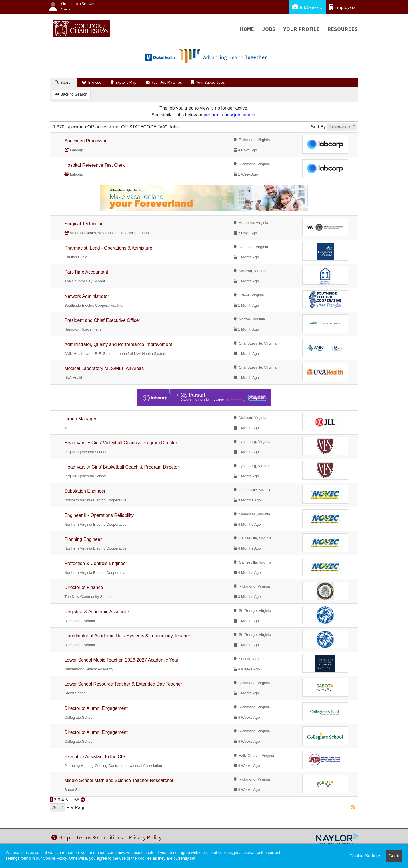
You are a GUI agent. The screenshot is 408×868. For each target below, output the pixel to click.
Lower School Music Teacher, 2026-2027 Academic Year (121, 660)
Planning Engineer (83, 539)
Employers (342, 7)
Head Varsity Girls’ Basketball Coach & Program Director (122, 467)
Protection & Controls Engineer (96, 563)
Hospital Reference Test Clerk (94, 165)
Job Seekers (307, 7)
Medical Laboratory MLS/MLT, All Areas (104, 368)
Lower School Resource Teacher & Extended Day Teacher (123, 684)
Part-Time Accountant (86, 272)
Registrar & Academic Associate (97, 612)
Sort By (318, 127)
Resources (343, 29)
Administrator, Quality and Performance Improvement (118, 344)
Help (61, 837)
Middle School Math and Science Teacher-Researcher (119, 780)
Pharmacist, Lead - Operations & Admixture (108, 248)
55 (77, 800)
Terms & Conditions (99, 837)
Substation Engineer (85, 491)
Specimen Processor (85, 141)
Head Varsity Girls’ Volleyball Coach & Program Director (121, 443)
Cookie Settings (365, 856)
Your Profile (302, 29)
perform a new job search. (230, 115)
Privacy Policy (145, 837)
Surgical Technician (84, 224)
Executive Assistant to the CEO (96, 757)
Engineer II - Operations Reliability (99, 515)
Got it (394, 856)
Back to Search (71, 94)
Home (247, 29)
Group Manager (80, 419)
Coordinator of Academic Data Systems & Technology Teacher (127, 636)
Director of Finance (84, 587)
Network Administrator (87, 296)
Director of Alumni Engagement (96, 708)
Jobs (269, 29)
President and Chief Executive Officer (102, 320)
